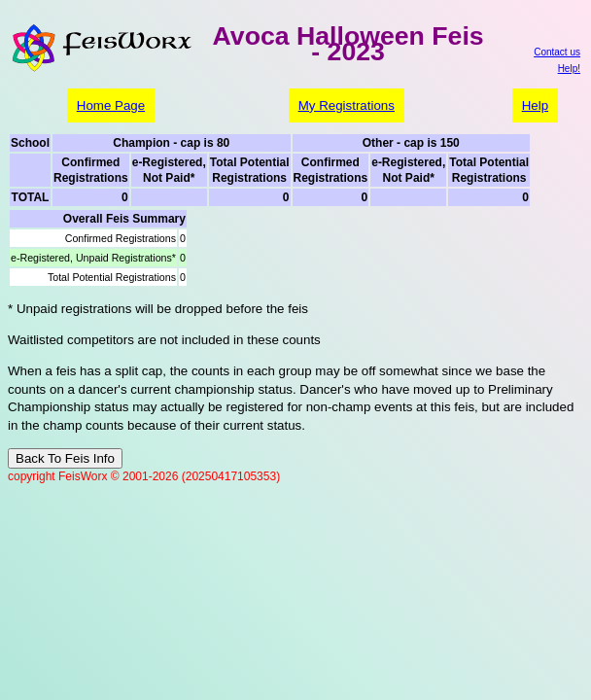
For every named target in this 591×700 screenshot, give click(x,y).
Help (535, 105)
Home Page (111, 105)
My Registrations (347, 105)
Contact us (557, 52)
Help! (569, 69)
